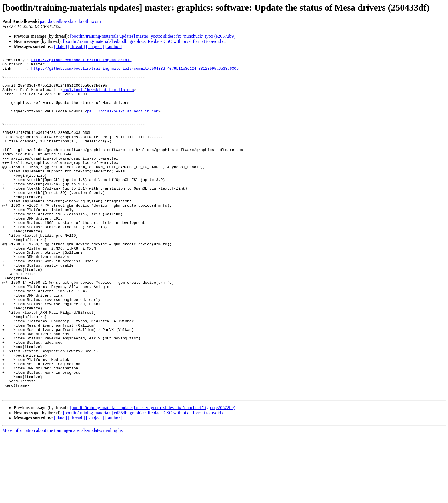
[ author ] (114, 46)
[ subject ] (95, 46)
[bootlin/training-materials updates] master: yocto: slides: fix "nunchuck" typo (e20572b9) (153, 36)
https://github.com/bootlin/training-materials (81, 61)
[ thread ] (76, 46)
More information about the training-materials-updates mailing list (63, 498)
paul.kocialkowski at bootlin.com (70, 21)
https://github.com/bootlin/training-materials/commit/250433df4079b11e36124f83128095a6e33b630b (135, 71)
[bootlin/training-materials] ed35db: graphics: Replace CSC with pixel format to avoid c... (145, 41)
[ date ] (60, 46)
